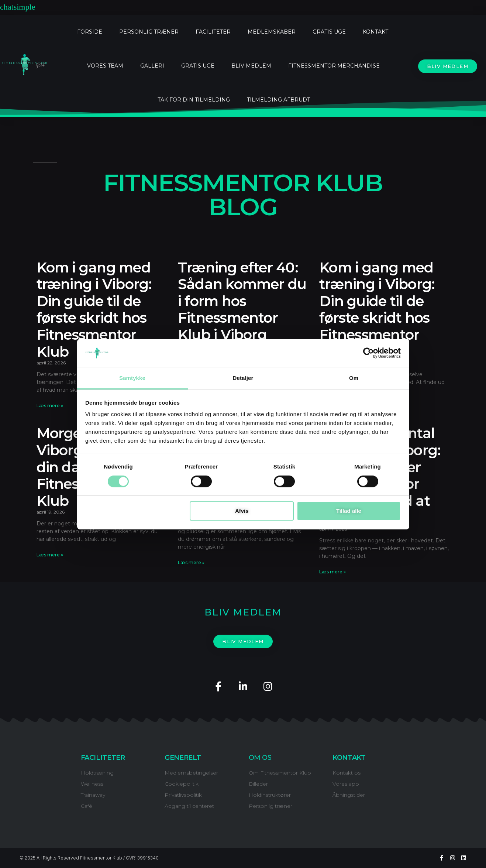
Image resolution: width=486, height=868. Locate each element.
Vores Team (105, 66)
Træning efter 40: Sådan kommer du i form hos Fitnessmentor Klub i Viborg (242, 301)
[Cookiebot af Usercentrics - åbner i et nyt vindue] (368, 353)
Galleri (152, 66)
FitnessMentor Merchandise (334, 66)
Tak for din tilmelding (194, 100)
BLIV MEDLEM (251, 66)
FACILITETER (213, 32)
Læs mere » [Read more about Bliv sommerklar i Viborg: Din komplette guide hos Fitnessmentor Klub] (191, 562)
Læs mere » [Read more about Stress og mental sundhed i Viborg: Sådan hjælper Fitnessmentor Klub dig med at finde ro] (332, 572)
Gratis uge (198, 66)
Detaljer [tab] (243, 378)
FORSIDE (90, 32)
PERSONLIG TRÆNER (149, 32)
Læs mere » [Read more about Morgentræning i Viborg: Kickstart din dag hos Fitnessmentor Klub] (50, 555)
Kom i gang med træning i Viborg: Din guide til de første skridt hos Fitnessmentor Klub (94, 310)
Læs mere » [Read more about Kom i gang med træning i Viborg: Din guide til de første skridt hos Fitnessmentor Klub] (50, 406)
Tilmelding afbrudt (278, 100)
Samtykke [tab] (132, 378)
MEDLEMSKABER (272, 32)
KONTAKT (375, 32)
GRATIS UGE (329, 32)
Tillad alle (349, 511)
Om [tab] (354, 378)
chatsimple (18, 7)
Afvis (242, 511)
